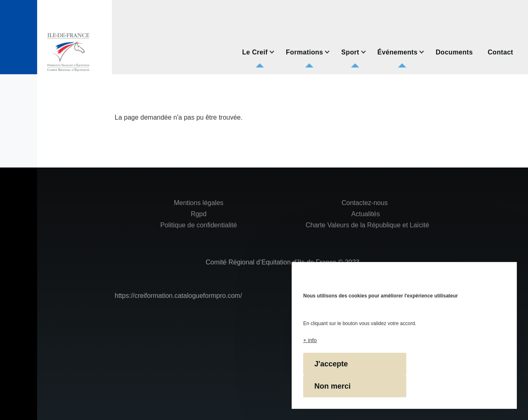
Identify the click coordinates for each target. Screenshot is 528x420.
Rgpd (198, 214)
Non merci (332, 386)
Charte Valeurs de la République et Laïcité (367, 225)
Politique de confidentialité (199, 225)
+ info (310, 340)
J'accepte (331, 364)
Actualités (366, 214)
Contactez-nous (365, 203)
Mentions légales (198, 203)
